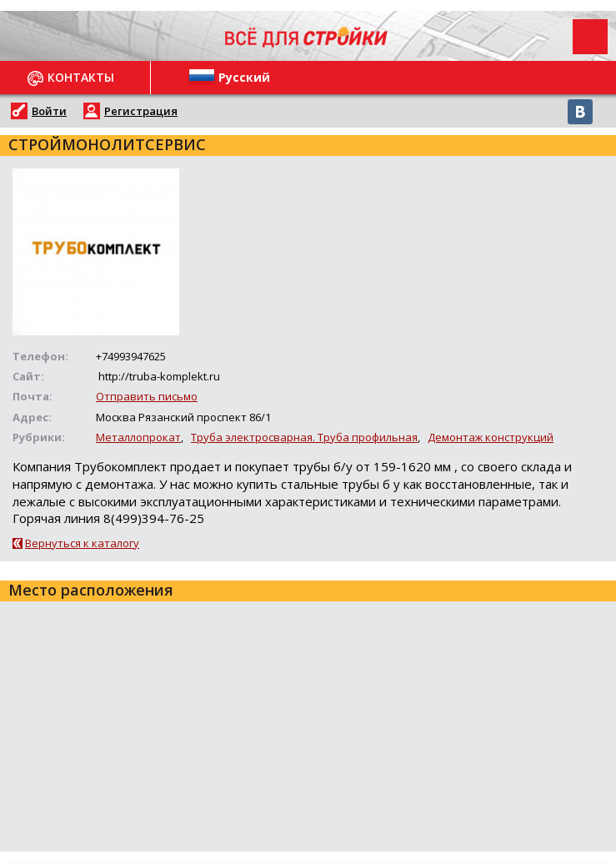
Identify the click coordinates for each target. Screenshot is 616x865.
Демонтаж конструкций (491, 437)
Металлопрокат (138, 437)
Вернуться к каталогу (82, 543)
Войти (49, 111)
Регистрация (141, 111)
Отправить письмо (147, 396)
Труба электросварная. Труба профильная (304, 437)
